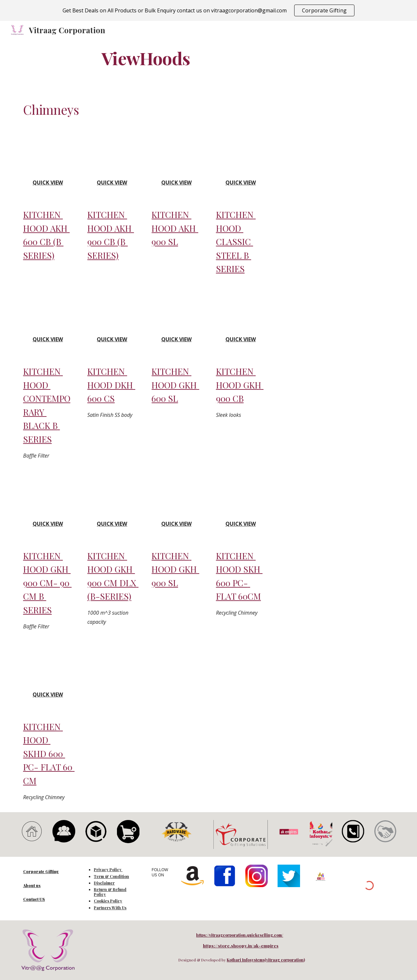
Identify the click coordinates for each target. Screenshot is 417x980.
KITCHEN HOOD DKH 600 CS (111, 385)
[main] (146, 58)
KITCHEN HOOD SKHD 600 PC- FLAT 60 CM (49, 753)
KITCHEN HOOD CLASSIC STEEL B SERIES (236, 241)
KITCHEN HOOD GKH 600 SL (175, 385)
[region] (208, 10)
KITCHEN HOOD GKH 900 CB (240, 385)
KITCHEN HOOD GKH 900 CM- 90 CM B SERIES (47, 583)
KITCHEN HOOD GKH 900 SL (175, 569)
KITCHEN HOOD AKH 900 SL (175, 228)
